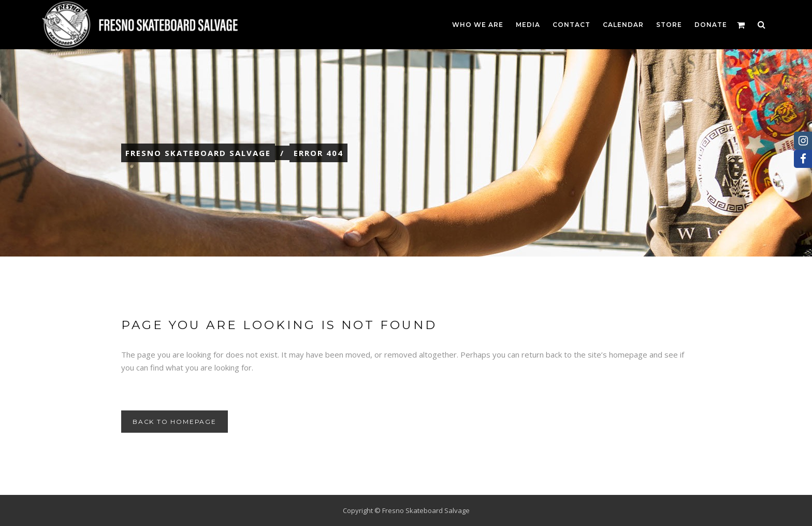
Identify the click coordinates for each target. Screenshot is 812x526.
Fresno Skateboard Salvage (198, 153)
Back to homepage (175, 422)
